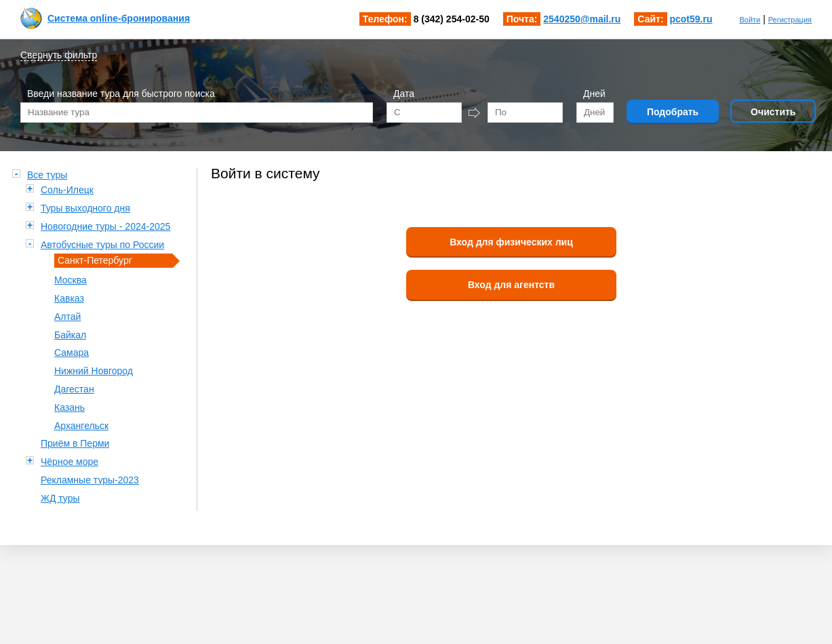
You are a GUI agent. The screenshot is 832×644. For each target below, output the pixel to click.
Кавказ (69, 298)
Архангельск (81, 426)
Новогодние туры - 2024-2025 (105, 226)
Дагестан (74, 389)
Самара (72, 353)
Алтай (67, 317)
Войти (750, 20)
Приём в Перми (75, 443)
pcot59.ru (691, 19)
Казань (70, 407)
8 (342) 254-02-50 (452, 19)
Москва (71, 280)
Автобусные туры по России (102, 245)
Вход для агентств (511, 285)
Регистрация (790, 20)
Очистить (773, 112)
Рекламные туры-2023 (90, 480)
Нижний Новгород (94, 371)
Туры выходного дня (85, 208)
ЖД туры (60, 498)
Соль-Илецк (67, 190)
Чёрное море (70, 462)
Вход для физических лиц (511, 242)
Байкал (70, 335)
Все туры (47, 175)
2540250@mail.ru (582, 19)
